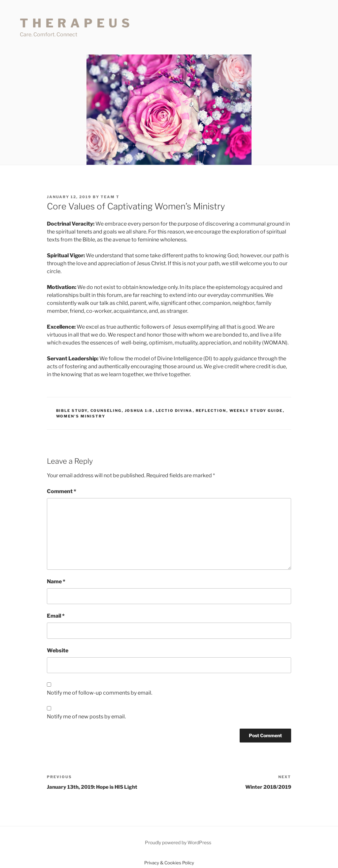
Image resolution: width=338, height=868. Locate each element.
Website (58, 651)
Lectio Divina (174, 411)
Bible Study (72, 411)
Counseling (106, 411)
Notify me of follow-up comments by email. (100, 693)
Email (56, 616)
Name (56, 581)
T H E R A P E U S (75, 23)
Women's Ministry (81, 416)
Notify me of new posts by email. (86, 717)
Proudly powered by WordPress (178, 842)
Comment (62, 491)
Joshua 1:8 (139, 411)
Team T (110, 197)
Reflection (211, 411)
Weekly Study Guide (256, 411)
